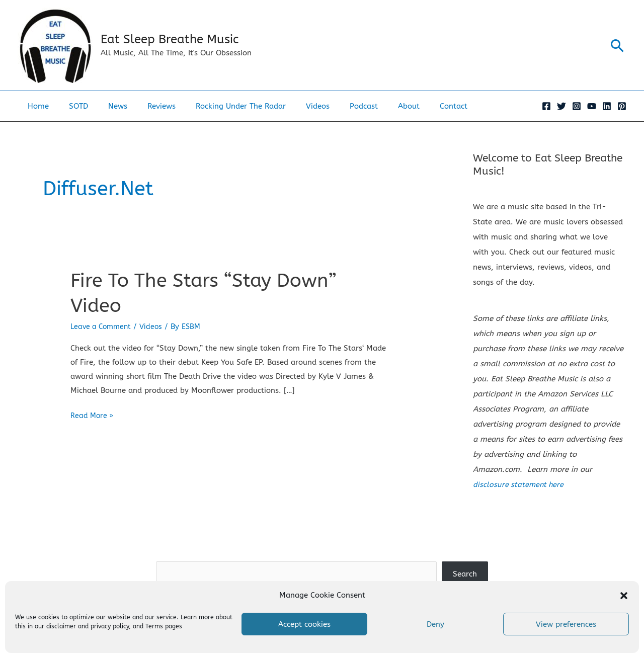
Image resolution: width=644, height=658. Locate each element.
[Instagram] (577, 106)
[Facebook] (546, 106)
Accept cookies (304, 624)
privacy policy (110, 626)
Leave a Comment (103, 326)
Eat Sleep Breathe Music (170, 39)
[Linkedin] (607, 106)
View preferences (566, 624)
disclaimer (61, 626)
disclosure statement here (519, 484)
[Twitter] (561, 106)
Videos (156, 326)
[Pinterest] (622, 106)
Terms (154, 626)
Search (322, 553)
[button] (624, 596)
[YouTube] (592, 106)
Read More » (93, 416)
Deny (435, 624)
